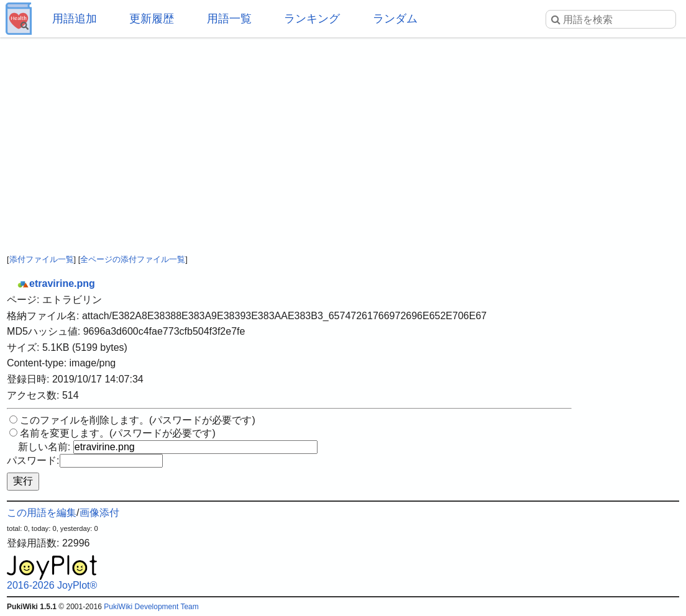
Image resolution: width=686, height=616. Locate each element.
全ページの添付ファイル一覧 (133, 259)
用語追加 (75, 19)
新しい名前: (44, 447)
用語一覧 (229, 19)
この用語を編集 (42, 513)
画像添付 (99, 513)
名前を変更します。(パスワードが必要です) (118, 433)
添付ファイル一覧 (42, 259)
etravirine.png (56, 283)
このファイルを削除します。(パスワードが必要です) (138, 420)
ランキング (312, 19)
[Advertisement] (343, 137)
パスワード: (33, 460)
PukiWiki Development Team (151, 607)
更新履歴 (152, 19)
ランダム (395, 19)
